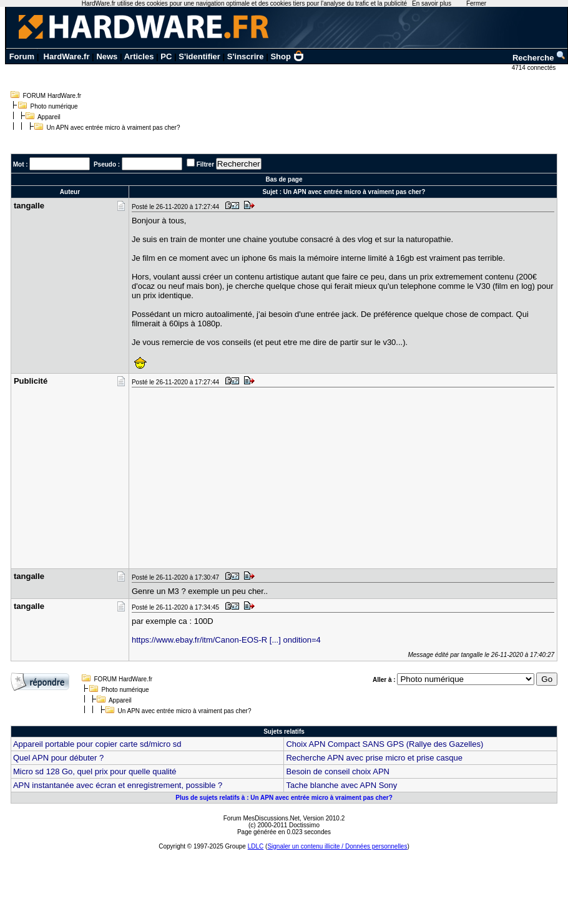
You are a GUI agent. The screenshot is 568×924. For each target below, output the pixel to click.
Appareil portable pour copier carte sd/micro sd (97, 744)
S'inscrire (246, 56)
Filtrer (205, 164)
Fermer (476, 3)
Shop (287, 56)
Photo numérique (54, 106)
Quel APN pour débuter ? (58, 758)
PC (166, 56)
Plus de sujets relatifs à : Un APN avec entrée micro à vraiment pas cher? (284, 798)
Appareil (49, 117)
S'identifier (199, 56)
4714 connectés (535, 68)
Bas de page (284, 179)
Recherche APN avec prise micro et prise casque (374, 758)
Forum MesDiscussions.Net (262, 818)
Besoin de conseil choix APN (337, 771)
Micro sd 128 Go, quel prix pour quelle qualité (95, 771)
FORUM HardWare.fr (52, 96)
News (107, 56)
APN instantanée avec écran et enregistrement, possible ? (118, 785)
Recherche (539, 58)
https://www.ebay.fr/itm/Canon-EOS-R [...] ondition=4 (226, 640)
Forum (22, 56)
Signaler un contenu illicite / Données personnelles (337, 846)
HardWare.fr (67, 56)
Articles (139, 56)
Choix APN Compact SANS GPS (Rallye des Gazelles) (384, 744)
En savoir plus (432, 3)
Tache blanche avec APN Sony (341, 785)
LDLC (256, 846)
